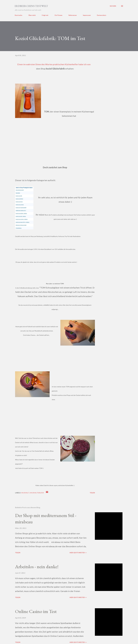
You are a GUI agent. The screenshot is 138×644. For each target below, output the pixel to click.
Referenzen (73, 15)
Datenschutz (102, 15)
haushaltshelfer (37, 493)
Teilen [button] (92, 493)
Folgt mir (45, 15)
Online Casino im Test (36, 611)
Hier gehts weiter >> (78, 553)
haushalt (25, 493)
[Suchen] (113, 6)
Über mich (32, 15)
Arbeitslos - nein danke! (37, 567)
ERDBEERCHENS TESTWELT (31, 6)
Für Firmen (58, 15)
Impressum (87, 15)
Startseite (18, 15)
